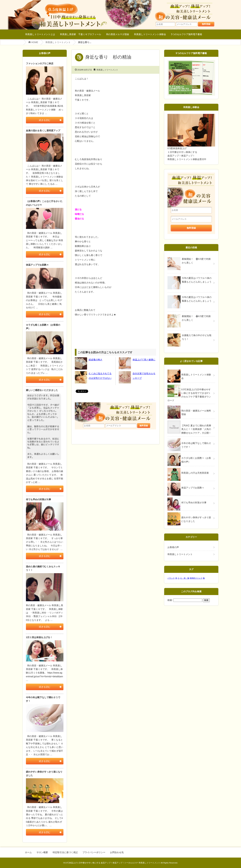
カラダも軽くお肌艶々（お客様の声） (196, 460)
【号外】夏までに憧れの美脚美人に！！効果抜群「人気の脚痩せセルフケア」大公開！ (196, 429)
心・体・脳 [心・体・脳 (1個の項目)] (185, 578)
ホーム (28, 852)
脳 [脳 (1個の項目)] (204, 578)
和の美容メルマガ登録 (118, 34)
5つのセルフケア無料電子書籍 (187, 34)
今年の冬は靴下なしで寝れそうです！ (196, 445)
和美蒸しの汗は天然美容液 (195, 473)
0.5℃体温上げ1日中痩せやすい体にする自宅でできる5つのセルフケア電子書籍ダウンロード (189, 395)
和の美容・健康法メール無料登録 (196, 412)
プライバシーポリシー (94, 852)
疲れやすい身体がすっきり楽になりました (196, 519)
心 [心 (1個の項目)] (179, 578)
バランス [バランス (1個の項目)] (171, 578)
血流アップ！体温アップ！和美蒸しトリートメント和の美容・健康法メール (186, 12)
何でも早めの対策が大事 (194, 503)
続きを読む (45, 120)
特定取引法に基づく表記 (65, 852)
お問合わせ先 (117, 852)
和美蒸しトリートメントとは (40, 34)
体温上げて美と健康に (144, 360)
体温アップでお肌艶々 (193, 488)
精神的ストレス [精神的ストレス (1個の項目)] (196, 578)
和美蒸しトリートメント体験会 (150, 34)
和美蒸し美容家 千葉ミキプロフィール (81, 34)
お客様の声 (173, 547)
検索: (170, 600)
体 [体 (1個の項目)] (176, 578)
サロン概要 (42, 852)
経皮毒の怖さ (96, 360)
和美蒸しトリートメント (58, 42)
